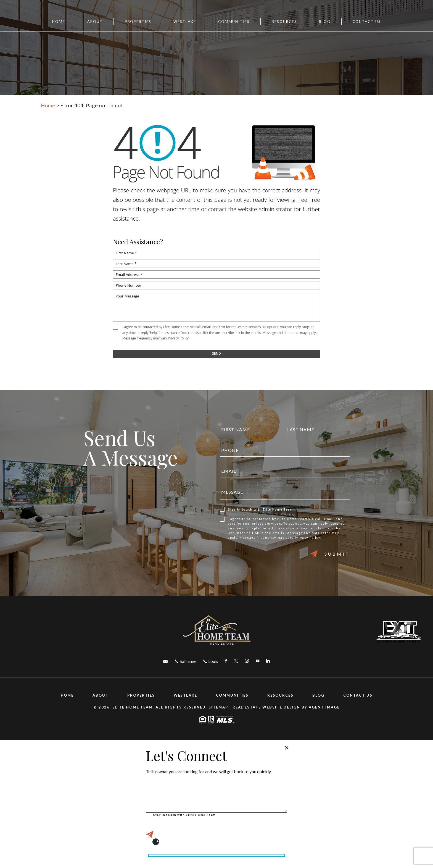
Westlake (185, 22)
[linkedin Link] (268, 661)
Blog (325, 22)
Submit (330, 554)
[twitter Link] (236, 661)
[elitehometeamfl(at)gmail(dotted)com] (166, 661)
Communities (234, 22)
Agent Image (324, 707)
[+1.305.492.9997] (211, 661)
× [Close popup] (287, 747)
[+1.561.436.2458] (186, 661)
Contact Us (367, 22)
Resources (281, 695)
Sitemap (218, 707)
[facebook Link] (226, 661)
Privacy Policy (178, 338)
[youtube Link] (258, 661)
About (95, 22)
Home (59, 22)
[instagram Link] (247, 661)
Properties (138, 22)
